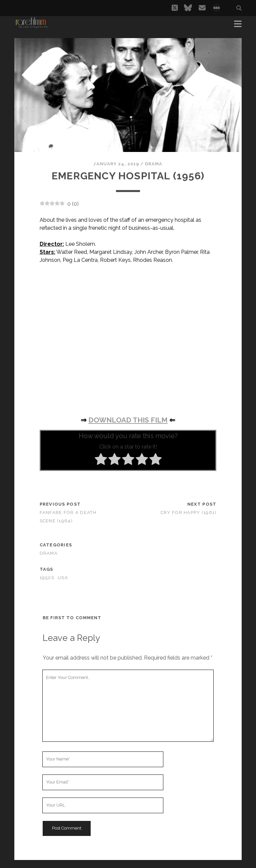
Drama (154, 164)
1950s (47, 578)
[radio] (101, 460)
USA (63, 578)
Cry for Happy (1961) (189, 512)
